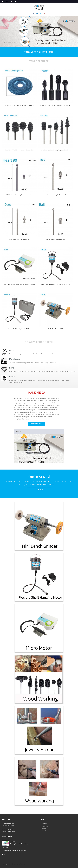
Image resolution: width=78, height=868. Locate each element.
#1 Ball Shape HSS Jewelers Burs (56, 239)
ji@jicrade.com (10, 824)
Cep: (3, 826)
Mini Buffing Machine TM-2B (56, 329)
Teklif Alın (39, 490)
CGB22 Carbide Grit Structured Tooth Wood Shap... (19, 105)
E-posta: (4, 824)
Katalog (44, 828)
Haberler (44, 831)
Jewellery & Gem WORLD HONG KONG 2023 (15, 850)
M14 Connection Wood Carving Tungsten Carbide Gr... (56, 105)
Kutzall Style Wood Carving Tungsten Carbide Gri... (19, 150)
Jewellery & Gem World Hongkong (19, 844)
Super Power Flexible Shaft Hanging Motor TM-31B (56, 284)
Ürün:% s (45, 824)
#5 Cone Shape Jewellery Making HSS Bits (19, 239)
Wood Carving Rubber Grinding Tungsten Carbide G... (56, 150)
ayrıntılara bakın (37, 424)
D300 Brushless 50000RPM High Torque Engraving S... (19, 284)
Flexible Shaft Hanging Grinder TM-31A (19, 329)
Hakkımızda (45, 826)
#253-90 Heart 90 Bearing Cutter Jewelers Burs (19, 195)
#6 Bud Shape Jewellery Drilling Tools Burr (56, 195)
